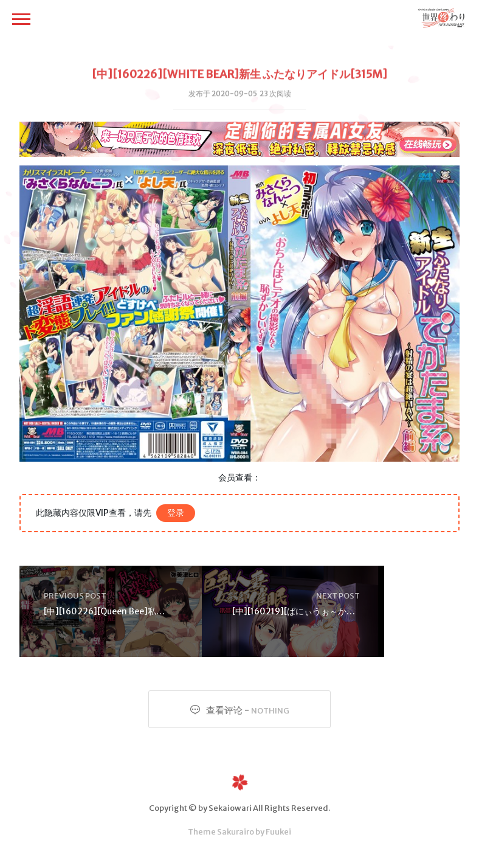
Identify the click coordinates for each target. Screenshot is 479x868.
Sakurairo (236, 832)
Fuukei (278, 832)
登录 (176, 513)
